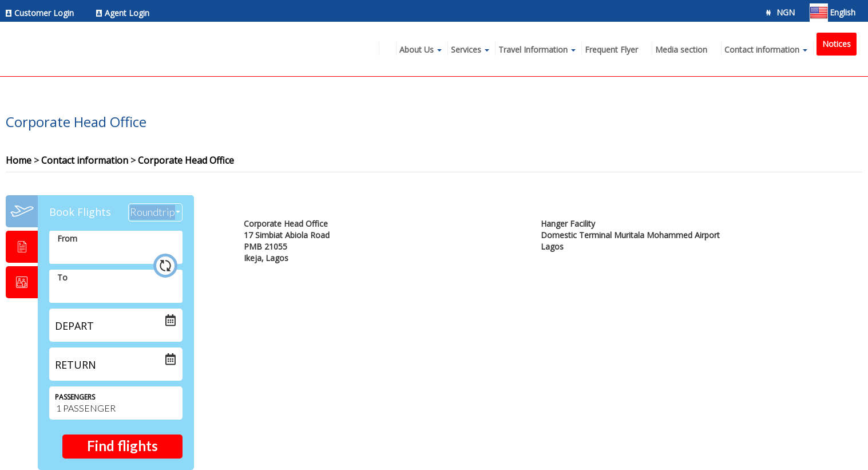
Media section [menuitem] (681, 50)
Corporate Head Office (186, 160)
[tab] (22, 211)
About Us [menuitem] (417, 50)
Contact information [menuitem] (762, 50)
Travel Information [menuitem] (533, 50)
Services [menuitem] (466, 50)
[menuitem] (43, 13)
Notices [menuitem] (837, 44)
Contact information (85, 160)
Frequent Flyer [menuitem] (611, 50)
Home (19, 160)
